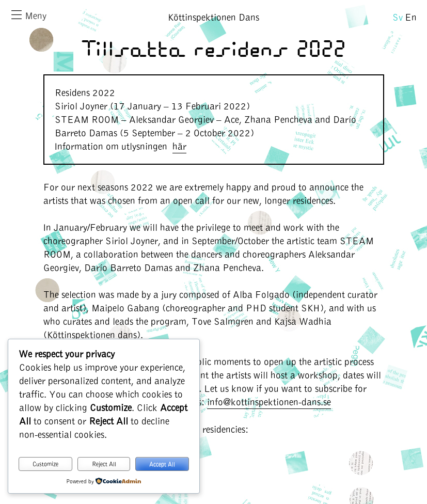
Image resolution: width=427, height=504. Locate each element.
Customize (45, 464)
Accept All (162, 464)
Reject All (104, 464)
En (411, 17)
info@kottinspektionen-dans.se (269, 401)
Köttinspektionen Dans (213, 17)
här (179, 146)
